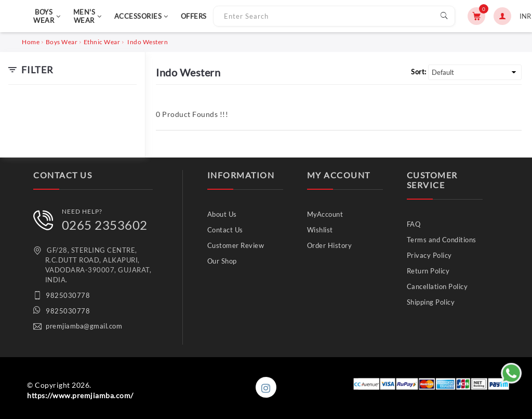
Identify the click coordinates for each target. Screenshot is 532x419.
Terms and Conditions (442, 240)
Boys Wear (62, 42)
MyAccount (325, 214)
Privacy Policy (429, 255)
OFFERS (194, 16)
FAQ (414, 224)
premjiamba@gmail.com (84, 326)
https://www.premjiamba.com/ (80, 395)
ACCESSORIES (141, 16)
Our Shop (222, 261)
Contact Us (225, 230)
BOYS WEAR (47, 16)
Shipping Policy (431, 302)
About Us (222, 214)
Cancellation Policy (437, 286)
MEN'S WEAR (88, 16)
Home (31, 42)
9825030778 (68, 295)
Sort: (419, 72)
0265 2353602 (105, 225)
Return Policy (428, 271)
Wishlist (320, 230)
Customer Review (236, 245)
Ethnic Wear (102, 42)
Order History (330, 245)
